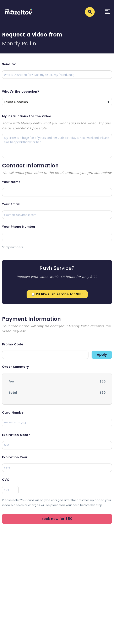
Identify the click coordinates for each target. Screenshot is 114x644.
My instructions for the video (27, 116)
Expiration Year (15, 457)
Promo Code (13, 344)
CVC (6, 480)
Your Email (11, 204)
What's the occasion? (21, 92)
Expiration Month (16, 435)
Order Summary (15, 367)
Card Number (13, 413)
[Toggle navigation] (107, 12)
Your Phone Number (19, 227)
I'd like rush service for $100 (60, 294)
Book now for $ (57, 519)
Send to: (9, 64)
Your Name (11, 182)
